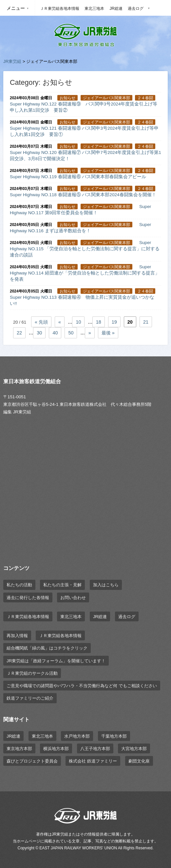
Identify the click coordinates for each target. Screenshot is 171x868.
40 (55, 333)
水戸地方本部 (77, 736)
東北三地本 (94, 9)
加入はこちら (106, 585)
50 (71, 333)
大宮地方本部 (134, 749)
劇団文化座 (139, 761)
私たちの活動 (19, 585)
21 (146, 322)
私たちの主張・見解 (62, 585)
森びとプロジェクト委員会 (32, 761)
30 (39, 333)
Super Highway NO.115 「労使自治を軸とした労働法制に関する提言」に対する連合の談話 (85, 249)
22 (19, 333)
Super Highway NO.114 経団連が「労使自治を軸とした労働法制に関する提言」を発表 (85, 273)
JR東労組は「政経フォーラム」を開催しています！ (56, 661)
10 (78, 322)
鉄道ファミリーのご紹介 (30, 698)
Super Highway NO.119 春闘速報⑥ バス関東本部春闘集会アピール (78, 177)
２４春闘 (145, 98)
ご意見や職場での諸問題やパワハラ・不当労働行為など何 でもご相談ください (82, 686)
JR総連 (116, 9)
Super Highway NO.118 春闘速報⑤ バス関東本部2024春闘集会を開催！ (83, 195)
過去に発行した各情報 (28, 598)
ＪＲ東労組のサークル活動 (32, 673)
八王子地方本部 (95, 749)
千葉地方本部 (114, 736)
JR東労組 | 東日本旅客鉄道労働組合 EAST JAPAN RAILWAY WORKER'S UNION (85, 35)
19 (114, 322)
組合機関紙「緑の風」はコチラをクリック (47, 648)
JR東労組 (12, 61)
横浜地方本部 (56, 749)
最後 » (108, 333)
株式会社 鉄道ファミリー (93, 761)
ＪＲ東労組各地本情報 (60, 9)
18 (99, 322)
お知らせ (67, 98)
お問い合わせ (73, 598)
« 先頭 (41, 322)
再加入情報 (17, 636)
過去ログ (136, 9)
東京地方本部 (19, 749)
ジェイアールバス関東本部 (106, 98)
